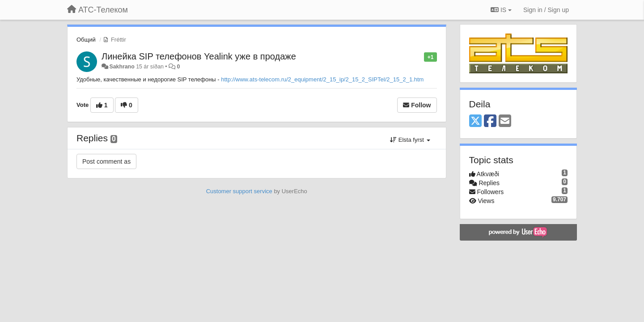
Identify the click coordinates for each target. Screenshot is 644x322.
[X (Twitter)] (475, 121)
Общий (86, 40)
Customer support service (239, 191)
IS (501, 10)
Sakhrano (122, 67)
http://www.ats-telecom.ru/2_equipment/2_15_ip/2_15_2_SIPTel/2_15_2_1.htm (322, 79)
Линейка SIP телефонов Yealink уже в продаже (199, 56)
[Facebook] (490, 121)
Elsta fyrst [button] (410, 140)
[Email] (505, 121)
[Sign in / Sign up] (546, 10)
